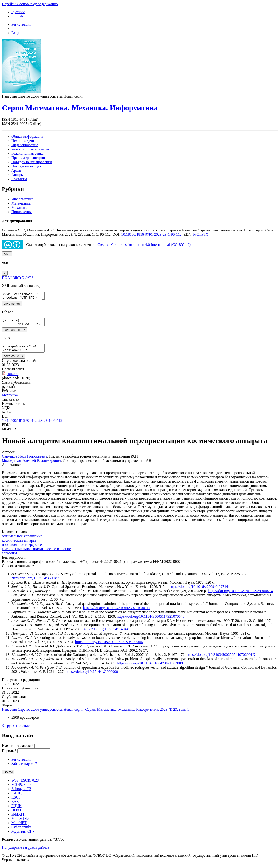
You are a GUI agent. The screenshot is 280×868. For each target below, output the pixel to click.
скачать (13, 378)
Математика (21, 203)
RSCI (16, 802)
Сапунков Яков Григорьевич (25, 460)
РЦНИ (17, 810)
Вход (15, 33)
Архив (17, 170)
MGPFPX (201, 234)
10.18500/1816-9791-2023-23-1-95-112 (151, 234)
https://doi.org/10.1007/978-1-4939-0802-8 (240, 595)
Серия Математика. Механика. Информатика (80, 108)
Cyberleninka (21, 831)
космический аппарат (19, 545)
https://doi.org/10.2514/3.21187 (35, 582)
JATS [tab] (29, 278)
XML (7, 254)
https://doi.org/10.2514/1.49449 (106, 633)
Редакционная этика (27, 153)
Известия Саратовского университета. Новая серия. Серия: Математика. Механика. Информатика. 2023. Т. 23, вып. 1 (95, 714)
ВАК (15, 806)
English (17, 16)
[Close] (5, 273)
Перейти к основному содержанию (30, 4)
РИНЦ (17, 797)
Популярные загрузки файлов (26, 852)
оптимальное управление (22, 540)
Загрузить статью (16, 730)
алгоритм (9, 557)
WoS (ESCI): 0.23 (25, 785)
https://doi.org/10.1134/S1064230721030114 (117, 612)
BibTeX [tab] (18, 278)
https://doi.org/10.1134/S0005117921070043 (151, 621)
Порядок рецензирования (32, 162)
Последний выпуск (27, 166)
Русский (18, 12)
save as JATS (13, 360)
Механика (19, 207)
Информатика (22, 199)
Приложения (21, 212)
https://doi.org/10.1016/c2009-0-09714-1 (200, 591)
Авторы (17, 175)
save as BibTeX (15, 333)
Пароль (9, 755)
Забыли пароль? (24, 768)
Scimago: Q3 (21, 793)
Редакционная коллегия (30, 149)
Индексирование (25, 145)
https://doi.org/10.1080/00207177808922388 (109, 646)
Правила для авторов (28, 158)
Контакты (19, 179)
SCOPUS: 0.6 (22, 789)
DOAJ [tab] (7, 278)
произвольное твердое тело (24, 549)
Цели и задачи (23, 141)
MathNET (19, 827)
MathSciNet (20, 823)
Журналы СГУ (23, 836)
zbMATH (18, 819)
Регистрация (21, 24)
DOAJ (16, 814)
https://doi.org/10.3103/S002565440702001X (221, 659)
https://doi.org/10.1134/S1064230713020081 (151, 667)
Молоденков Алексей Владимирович (31, 465)
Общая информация (27, 136)
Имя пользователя (18, 750)
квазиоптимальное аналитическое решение (36, 553)
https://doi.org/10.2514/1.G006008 (92, 676)
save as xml (12, 305)
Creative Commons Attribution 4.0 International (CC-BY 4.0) (144, 245)
